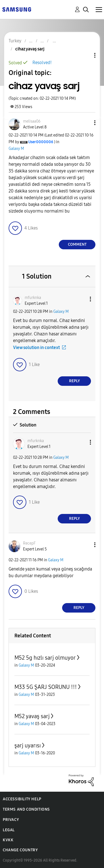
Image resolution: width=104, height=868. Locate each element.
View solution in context (36, 348)
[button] (86, 123)
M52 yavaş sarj (32, 716)
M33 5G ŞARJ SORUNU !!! (46, 687)
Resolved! (42, 63)
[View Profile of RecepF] (29, 543)
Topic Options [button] (85, 55)
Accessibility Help (22, 799)
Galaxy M (16, 149)
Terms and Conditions (26, 809)
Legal (9, 830)
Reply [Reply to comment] (74, 381)
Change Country (20, 850)
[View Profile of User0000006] (41, 142)
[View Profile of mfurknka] (33, 298)
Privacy (11, 820)
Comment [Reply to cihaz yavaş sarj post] (77, 244)
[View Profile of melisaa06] (32, 121)
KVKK (8, 840)
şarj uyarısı (28, 745)
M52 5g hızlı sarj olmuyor (45, 658)
